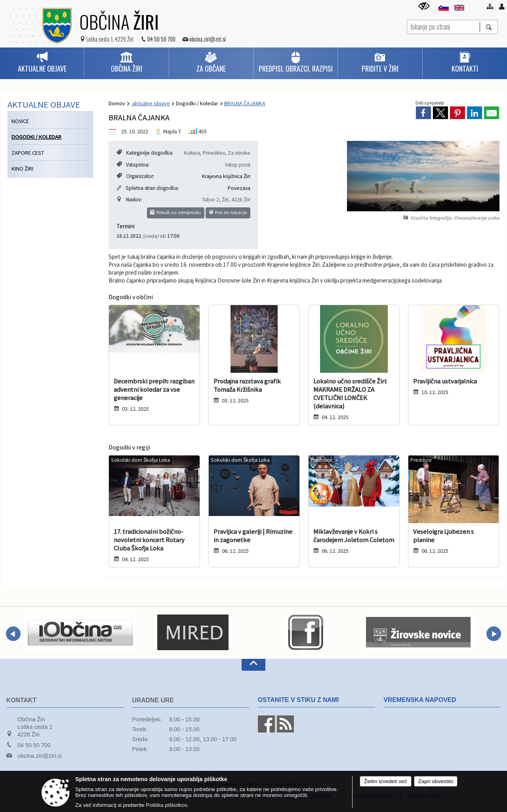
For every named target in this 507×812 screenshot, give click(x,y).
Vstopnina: (133, 165)
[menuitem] (42, 63)
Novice (20, 121)
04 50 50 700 (161, 39)
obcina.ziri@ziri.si (208, 39)
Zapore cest (28, 153)
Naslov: (129, 200)
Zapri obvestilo (436, 781)
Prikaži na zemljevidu (175, 212)
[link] (423, 113)
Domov (117, 103)
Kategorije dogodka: (145, 153)
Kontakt (21, 700)
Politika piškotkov (166, 805)
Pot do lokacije (228, 212)
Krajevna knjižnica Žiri (226, 176)
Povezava (239, 188)
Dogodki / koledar (197, 103)
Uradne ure (153, 700)
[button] (13, 634)
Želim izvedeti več (386, 781)
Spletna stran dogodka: (148, 188)
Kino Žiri (22, 169)
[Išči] (489, 27)
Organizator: (135, 176)
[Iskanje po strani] (443, 26)
